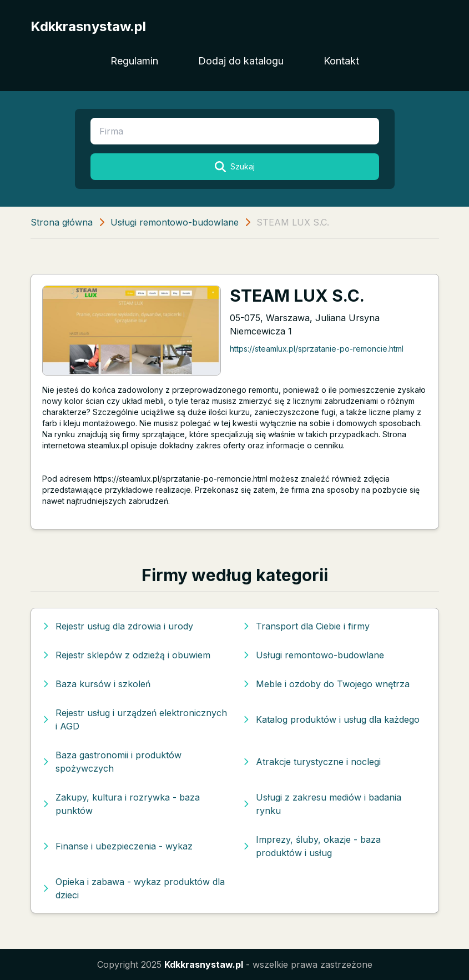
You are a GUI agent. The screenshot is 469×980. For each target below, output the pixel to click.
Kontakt (341, 61)
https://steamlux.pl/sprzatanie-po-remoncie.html (317, 349)
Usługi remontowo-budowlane (175, 222)
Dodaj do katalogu (241, 61)
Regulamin (134, 61)
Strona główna (62, 222)
